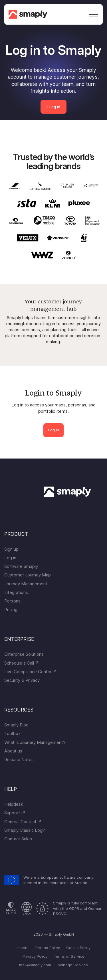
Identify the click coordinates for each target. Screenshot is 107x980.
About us (13, 751)
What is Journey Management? (35, 742)
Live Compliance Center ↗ (31, 672)
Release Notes (19, 759)
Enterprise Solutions (24, 654)
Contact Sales (18, 839)
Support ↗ (15, 813)
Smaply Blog (16, 725)
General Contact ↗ (23, 822)
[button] (92, 14)
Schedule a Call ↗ (22, 663)
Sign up (11, 549)
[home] (30, 14)
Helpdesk (14, 804)
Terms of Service (69, 956)
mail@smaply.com (35, 965)
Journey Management (26, 584)
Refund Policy (48, 948)
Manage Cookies (73, 965)
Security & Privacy (22, 680)
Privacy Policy (35, 956)
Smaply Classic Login (25, 830)
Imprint (23, 948)
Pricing (11, 609)
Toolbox (12, 733)
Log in (54, 430)
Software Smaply (21, 566)
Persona (12, 601)
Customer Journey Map (28, 575)
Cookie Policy (78, 948)
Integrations (16, 592)
